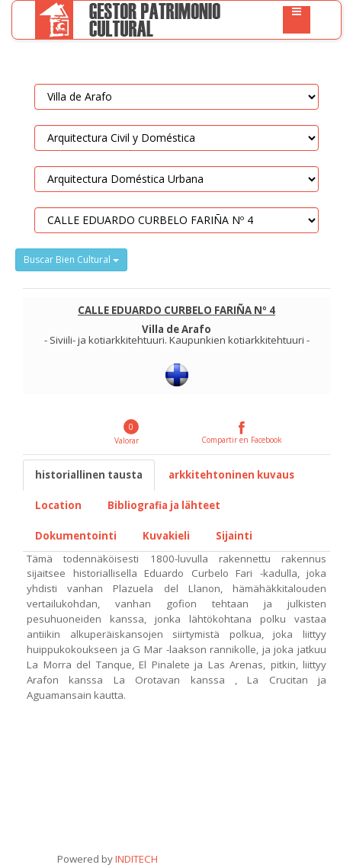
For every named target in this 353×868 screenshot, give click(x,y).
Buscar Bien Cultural (71, 259)
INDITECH (135, 859)
